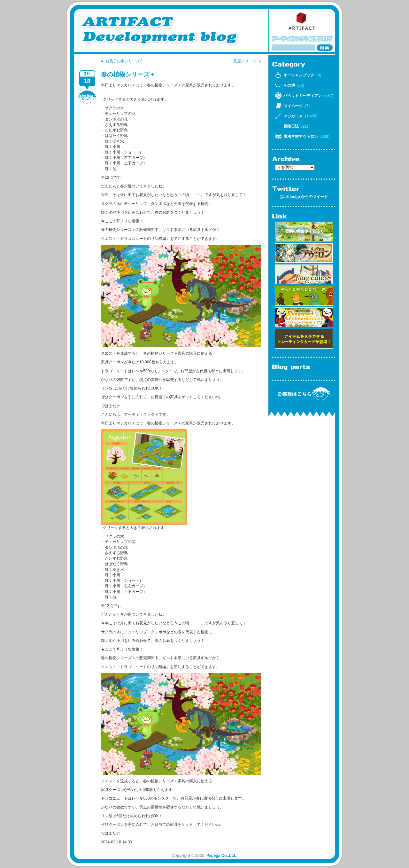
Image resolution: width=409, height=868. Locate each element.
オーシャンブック (299, 75)
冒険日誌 (291, 126)
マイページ (293, 106)
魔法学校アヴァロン (301, 137)
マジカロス (293, 116)
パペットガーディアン (303, 96)
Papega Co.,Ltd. (221, 856)
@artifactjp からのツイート (304, 197)
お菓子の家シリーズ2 (124, 61)
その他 (289, 85)
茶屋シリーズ (245, 61)
